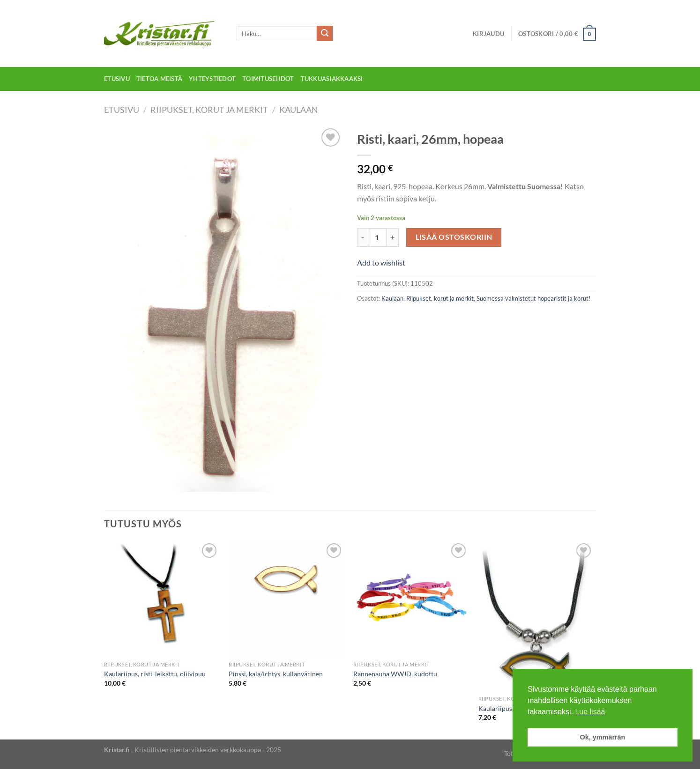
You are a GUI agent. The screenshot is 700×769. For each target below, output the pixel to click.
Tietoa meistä (159, 79)
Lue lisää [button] (590, 712)
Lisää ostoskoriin (454, 237)
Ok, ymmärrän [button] (603, 737)
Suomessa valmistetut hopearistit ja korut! (533, 298)
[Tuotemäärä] (377, 237)
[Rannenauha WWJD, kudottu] (411, 599)
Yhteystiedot (212, 79)
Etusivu (117, 79)
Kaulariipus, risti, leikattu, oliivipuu (155, 674)
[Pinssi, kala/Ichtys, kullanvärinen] (287, 599)
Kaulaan (299, 110)
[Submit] (325, 34)
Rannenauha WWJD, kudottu (395, 674)
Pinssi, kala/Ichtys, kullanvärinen (276, 674)
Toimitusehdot (268, 79)
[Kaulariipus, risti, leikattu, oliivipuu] (162, 599)
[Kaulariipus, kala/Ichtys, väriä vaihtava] (536, 616)
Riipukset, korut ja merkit (209, 110)
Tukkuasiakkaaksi (332, 79)
